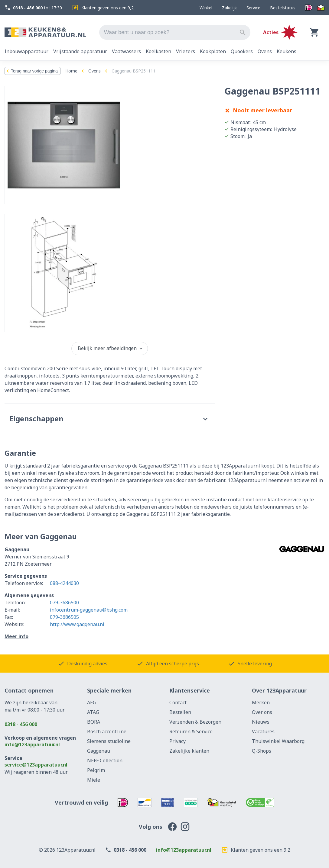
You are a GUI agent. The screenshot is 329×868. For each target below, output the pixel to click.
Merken (261, 702)
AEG (92, 702)
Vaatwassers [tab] (126, 51)
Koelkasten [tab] (158, 51)
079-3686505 (64, 617)
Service (253, 8)
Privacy (178, 741)
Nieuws (261, 722)
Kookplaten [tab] (213, 51)
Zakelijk (229, 8)
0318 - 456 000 (21, 724)
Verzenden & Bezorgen (195, 722)
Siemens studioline (109, 741)
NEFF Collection (105, 760)
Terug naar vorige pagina (31, 71)
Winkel (206, 8)
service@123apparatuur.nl (36, 765)
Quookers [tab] (242, 51)
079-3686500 (64, 603)
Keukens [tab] (287, 51)
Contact (178, 702)
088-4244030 (64, 583)
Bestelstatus (283, 8)
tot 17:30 (33, 8)
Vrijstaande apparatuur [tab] (80, 51)
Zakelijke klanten (189, 751)
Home (71, 71)
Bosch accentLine (107, 731)
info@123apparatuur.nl (32, 744)
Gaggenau (99, 751)
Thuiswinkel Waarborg (278, 741)
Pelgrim (96, 770)
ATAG (93, 712)
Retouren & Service (191, 731)
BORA (94, 722)
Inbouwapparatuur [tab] (26, 51)
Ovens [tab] (265, 51)
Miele (94, 780)
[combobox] (175, 32)
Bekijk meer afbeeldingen (111, 348)
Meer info (16, 636)
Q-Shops (262, 751)
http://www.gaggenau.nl (77, 624)
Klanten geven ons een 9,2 (103, 8)
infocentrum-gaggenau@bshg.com (89, 610)
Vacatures (263, 731)
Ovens (94, 71)
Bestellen (180, 712)
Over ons (262, 712)
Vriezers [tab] (186, 51)
